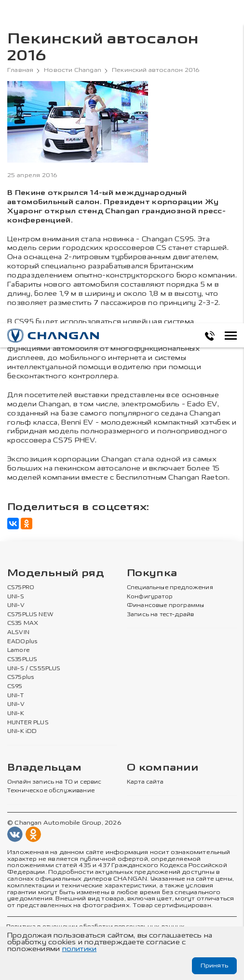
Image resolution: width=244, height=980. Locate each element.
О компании (163, 768)
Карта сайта (145, 782)
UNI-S (16, 597)
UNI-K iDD (22, 732)
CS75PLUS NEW (30, 615)
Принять (214, 966)
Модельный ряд (56, 573)
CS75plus (20, 677)
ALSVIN (18, 633)
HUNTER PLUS (28, 723)
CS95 (15, 687)
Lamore (19, 650)
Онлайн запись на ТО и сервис (54, 782)
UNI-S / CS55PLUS (34, 669)
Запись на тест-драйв (160, 615)
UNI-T (15, 696)
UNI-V (16, 606)
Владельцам (44, 768)
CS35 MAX (23, 623)
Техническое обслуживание (51, 791)
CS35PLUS (22, 660)
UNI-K (16, 714)
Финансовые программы (165, 606)
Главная (20, 70)
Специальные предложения (170, 588)
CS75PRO (21, 588)
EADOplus (22, 642)
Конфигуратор (150, 597)
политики (80, 949)
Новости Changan (73, 70)
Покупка (152, 573)
